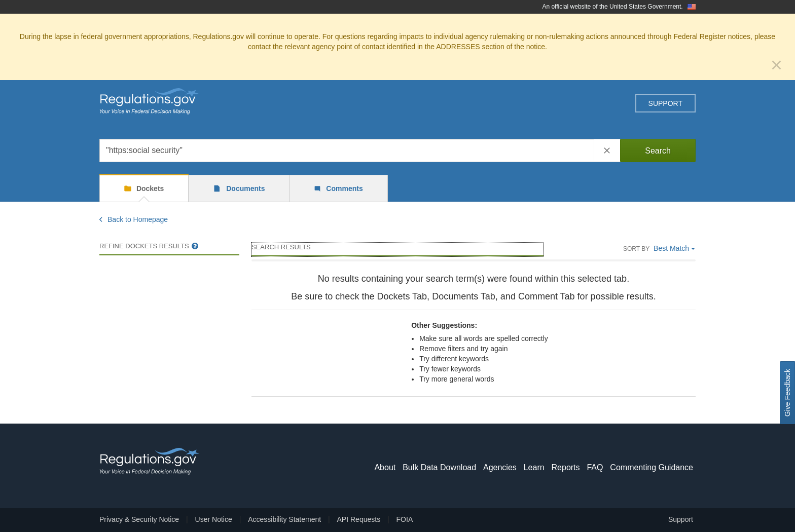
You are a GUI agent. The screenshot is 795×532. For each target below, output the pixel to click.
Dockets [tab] (149, 188)
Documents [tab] (244, 188)
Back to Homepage (134, 219)
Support (665, 103)
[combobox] (347, 150)
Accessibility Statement (284, 519)
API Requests (359, 519)
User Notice (214, 519)
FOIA (405, 519)
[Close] (776, 65)
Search (658, 151)
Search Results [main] (281, 247)
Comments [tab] (343, 188)
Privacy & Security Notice (139, 519)
